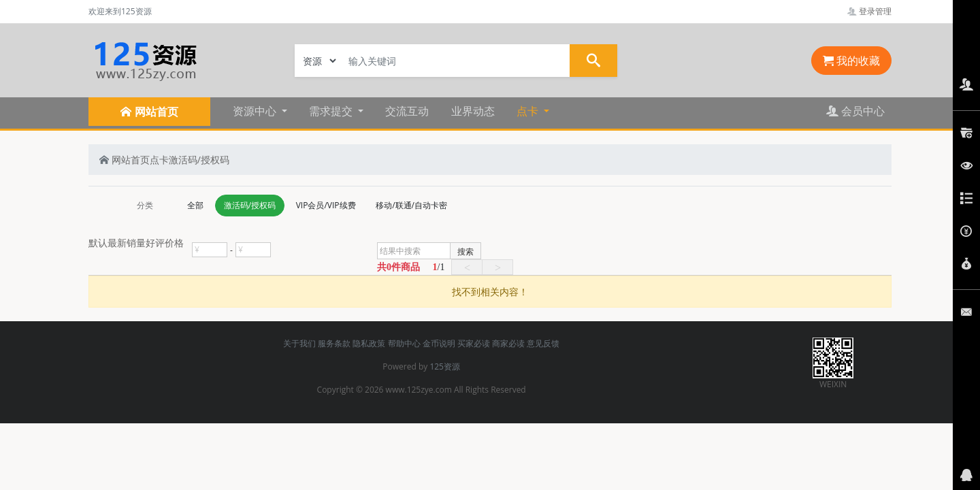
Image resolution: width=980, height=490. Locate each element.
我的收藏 (851, 61)
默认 (98, 243)
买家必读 (474, 343)
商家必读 (508, 343)
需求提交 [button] (332, 111)
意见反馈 (543, 343)
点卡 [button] (529, 111)
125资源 (445, 366)
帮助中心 (404, 343)
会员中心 (855, 111)
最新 (117, 243)
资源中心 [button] (256, 111)
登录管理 (869, 11)
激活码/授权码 (199, 160)
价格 (174, 243)
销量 (136, 243)
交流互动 (407, 111)
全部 (195, 205)
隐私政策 (369, 343)
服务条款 (334, 343)
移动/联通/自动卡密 (411, 205)
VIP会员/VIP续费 (326, 205)
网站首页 (125, 160)
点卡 (159, 160)
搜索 (465, 251)
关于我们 (299, 343)
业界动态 (473, 111)
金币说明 (439, 343)
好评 (155, 243)
